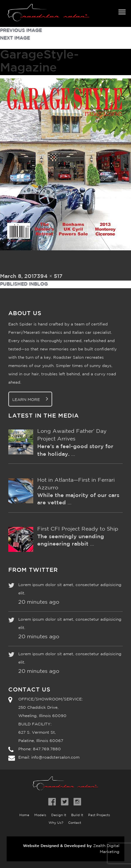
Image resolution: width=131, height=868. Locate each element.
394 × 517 (50, 276)
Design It (59, 815)
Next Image (15, 38)
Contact (75, 823)
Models (40, 815)
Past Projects (99, 815)
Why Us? (56, 823)
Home (24, 815)
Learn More (30, 399)
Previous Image (21, 31)
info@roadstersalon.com (55, 757)
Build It (77, 815)
